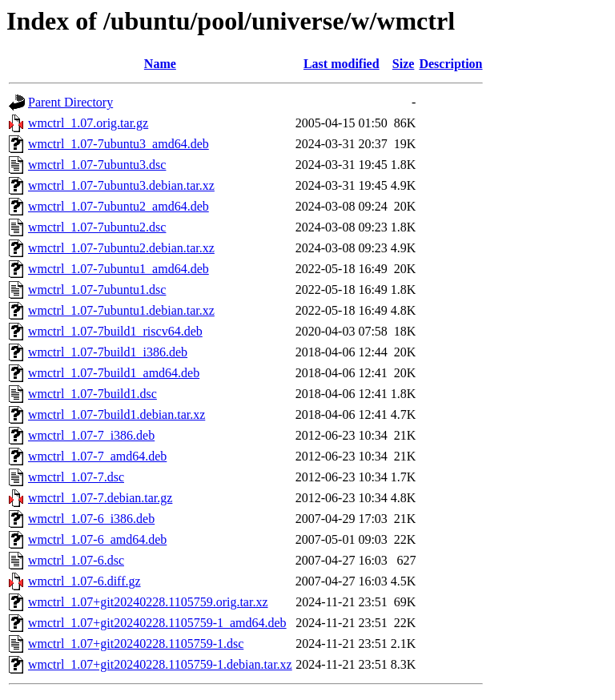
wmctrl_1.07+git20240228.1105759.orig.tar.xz (148, 602)
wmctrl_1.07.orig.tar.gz (88, 123)
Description (450, 64)
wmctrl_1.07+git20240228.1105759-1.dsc (136, 644)
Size (404, 64)
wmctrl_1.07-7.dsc (76, 477)
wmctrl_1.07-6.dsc (76, 560)
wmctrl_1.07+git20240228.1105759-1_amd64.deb (157, 623)
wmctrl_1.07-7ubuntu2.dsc (97, 227)
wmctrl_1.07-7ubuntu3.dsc (97, 165)
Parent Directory (70, 102)
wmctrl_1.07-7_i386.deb (91, 435)
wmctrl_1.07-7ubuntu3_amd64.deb (119, 144)
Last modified (342, 64)
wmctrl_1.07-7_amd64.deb (97, 456)
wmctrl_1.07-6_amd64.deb (97, 539)
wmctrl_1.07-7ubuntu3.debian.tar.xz (121, 185)
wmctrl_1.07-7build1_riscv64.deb (115, 331)
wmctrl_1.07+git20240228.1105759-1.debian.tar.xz (160, 664)
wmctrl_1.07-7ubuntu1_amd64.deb (119, 269)
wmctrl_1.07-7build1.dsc (92, 394)
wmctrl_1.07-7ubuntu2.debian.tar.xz (121, 248)
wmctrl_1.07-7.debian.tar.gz (100, 498)
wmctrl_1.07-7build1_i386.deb (108, 352)
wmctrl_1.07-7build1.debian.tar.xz (117, 414)
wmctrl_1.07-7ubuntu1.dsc (97, 290)
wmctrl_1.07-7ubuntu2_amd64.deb (119, 206)
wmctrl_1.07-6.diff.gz (84, 581)
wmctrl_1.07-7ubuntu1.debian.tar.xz (121, 310)
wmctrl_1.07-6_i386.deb (91, 519)
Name (160, 64)
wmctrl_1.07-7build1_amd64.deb (114, 373)
